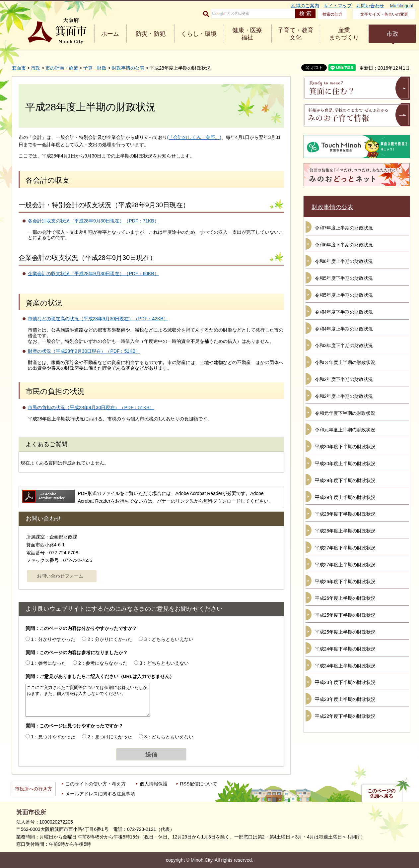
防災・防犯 (151, 34)
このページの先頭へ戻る (382, 793)
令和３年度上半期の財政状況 (345, 362)
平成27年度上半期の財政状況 (345, 565)
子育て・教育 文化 (296, 34)
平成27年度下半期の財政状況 (345, 548)
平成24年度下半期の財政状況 (345, 649)
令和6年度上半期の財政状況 (344, 261)
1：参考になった (48, 663)
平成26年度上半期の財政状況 (345, 598)
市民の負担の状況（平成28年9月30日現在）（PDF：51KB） (91, 407)
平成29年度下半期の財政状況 (345, 480)
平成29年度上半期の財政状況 (345, 497)
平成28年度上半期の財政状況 (345, 531)
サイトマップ (338, 6)
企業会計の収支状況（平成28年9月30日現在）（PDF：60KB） (93, 274)
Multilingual (401, 6)
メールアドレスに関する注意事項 (100, 794)
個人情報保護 (154, 784)
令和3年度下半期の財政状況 (344, 345)
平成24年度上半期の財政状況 (345, 666)
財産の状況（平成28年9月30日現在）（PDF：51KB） (84, 351)
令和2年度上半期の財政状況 (344, 396)
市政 (392, 34)
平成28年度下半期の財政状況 (345, 514)
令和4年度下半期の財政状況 (344, 312)
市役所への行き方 (34, 789)
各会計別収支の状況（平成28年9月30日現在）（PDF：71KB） (93, 221)
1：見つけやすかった (53, 737)
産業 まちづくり (344, 34)
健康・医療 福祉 (247, 34)
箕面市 (19, 68)
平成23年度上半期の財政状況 (345, 699)
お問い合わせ (370, 6)
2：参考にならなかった (103, 663)
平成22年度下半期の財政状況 (345, 716)
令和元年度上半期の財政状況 (345, 430)
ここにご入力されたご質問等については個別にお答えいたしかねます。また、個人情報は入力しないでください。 (88, 700)
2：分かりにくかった (110, 639)
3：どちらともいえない (169, 639)
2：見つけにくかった (110, 737)
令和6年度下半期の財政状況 (344, 245)
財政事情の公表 (128, 68)
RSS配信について (199, 784)
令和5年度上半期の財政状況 (344, 295)
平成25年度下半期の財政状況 (345, 615)
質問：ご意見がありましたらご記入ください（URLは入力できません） (100, 676)
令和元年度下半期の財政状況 (345, 413)
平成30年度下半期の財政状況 (345, 447)
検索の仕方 (332, 14)
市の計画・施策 (62, 68)
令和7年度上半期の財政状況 (344, 228)
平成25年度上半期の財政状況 (345, 632)
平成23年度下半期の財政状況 (345, 682)
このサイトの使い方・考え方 (96, 784)
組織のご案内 (305, 6)
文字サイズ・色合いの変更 (384, 14)
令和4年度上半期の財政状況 (344, 329)
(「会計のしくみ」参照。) (194, 137)
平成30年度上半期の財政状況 (345, 464)
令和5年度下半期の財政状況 (344, 278)
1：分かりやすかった (53, 639)
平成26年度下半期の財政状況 (345, 582)
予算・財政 (95, 68)
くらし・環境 (199, 34)
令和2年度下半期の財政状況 (344, 379)
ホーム (110, 34)
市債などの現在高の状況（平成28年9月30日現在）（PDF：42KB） (98, 319)
